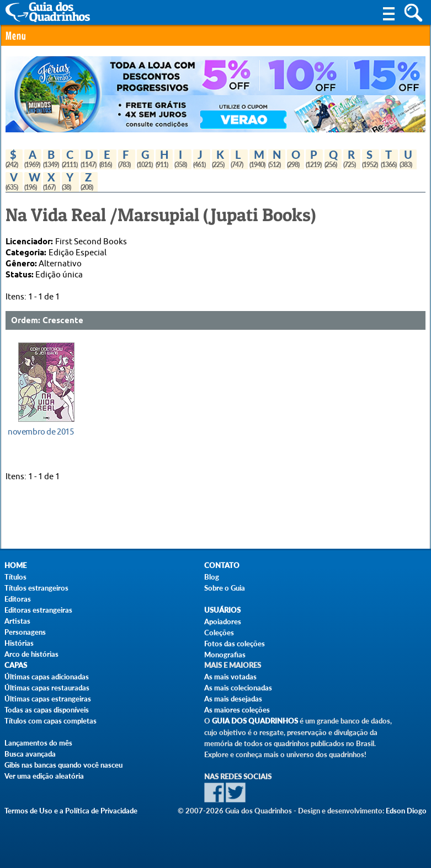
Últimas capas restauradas (47, 688)
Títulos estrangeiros (36, 588)
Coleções (219, 633)
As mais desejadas (233, 699)
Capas (16, 665)
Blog (212, 577)
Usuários (222, 610)
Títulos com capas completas (50, 721)
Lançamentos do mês (38, 743)
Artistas (17, 621)
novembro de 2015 (41, 432)
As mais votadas (230, 677)
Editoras (18, 599)
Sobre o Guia (225, 588)
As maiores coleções (237, 710)
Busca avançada (30, 754)
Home (15, 566)
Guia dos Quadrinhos (255, 721)
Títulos (15, 577)
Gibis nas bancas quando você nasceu (63, 765)
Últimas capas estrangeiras (48, 699)
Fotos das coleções (235, 644)
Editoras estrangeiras (38, 610)
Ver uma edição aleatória (44, 776)
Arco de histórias (31, 654)
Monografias (225, 655)
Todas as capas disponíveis (47, 710)
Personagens (25, 632)
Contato (222, 566)
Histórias (19, 643)
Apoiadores (223, 621)
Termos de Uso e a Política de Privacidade (71, 811)
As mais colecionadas (238, 688)
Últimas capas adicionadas (47, 677)
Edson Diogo (406, 811)
